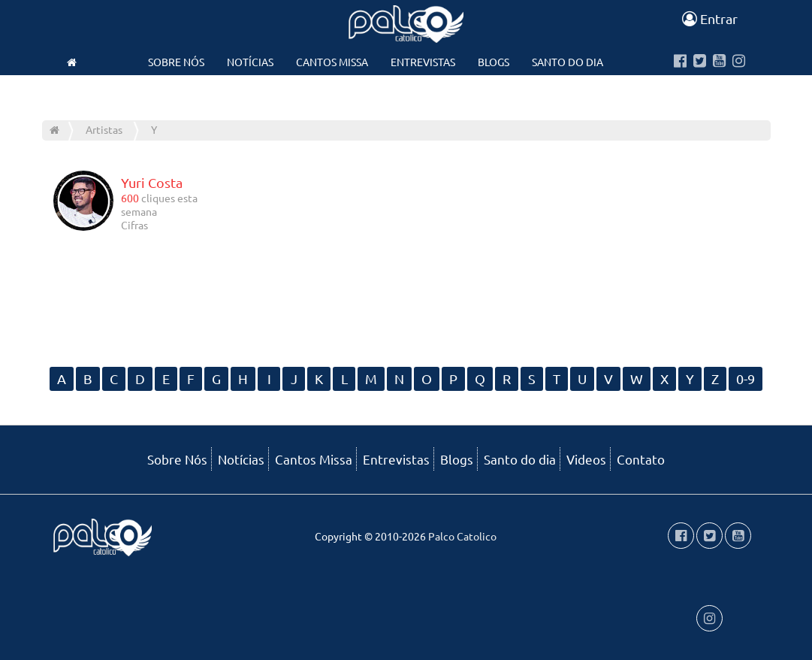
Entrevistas (423, 62)
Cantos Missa (332, 62)
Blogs (494, 62)
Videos (341, 92)
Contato (406, 92)
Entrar (710, 18)
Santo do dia (567, 62)
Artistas (104, 129)
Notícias (250, 62)
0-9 (746, 378)
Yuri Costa (152, 182)
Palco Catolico (462, 536)
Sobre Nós (176, 62)
